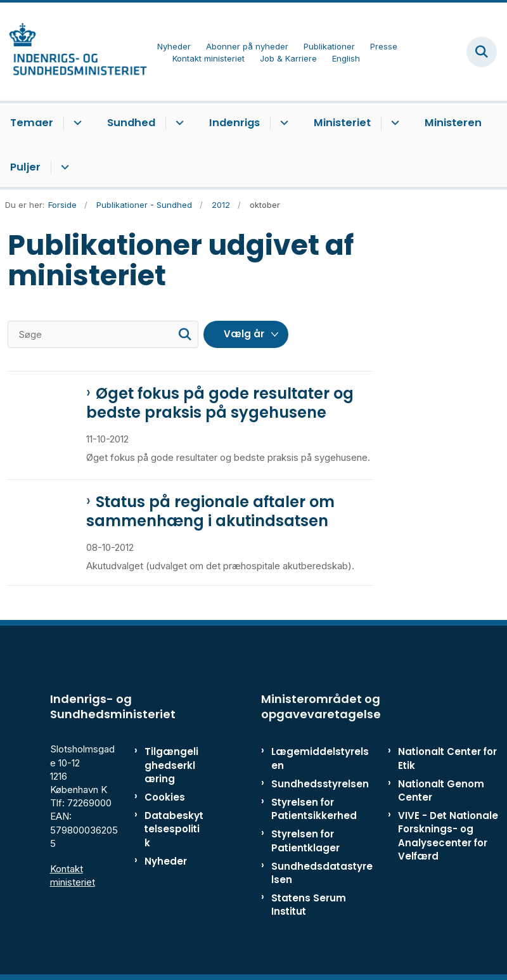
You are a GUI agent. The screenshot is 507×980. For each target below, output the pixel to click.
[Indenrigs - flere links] (282, 123)
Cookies (165, 797)
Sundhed (131, 123)
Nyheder (166, 861)
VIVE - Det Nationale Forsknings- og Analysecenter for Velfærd (448, 836)
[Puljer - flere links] (63, 167)
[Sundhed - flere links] (178, 123)
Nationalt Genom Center (441, 790)
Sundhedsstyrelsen (320, 784)
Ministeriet (342, 123)
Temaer (32, 123)
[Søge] (103, 334)
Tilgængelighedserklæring (171, 765)
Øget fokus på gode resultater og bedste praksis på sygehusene (220, 403)
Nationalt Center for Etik (447, 758)
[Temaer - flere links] (76, 123)
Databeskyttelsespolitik (174, 829)
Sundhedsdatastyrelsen (322, 873)
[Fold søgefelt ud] (482, 52)
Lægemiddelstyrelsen (320, 758)
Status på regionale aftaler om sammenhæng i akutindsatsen (210, 512)
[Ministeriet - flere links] (393, 123)
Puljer (25, 167)
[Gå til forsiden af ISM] (74, 52)
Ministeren (453, 123)
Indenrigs (234, 123)
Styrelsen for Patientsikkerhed (314, 809)
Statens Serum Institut (309, 905)
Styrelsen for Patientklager (305, 841)
